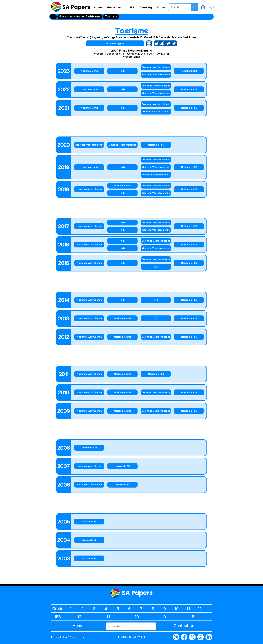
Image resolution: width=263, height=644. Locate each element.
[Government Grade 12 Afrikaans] (80, 17)
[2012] (64, 337)
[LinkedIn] (209, 637)
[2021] (64, 108)
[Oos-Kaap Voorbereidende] (156, 67)
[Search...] (177, 7)
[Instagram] (176, 637)
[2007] (64, 466)
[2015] (64, 263)
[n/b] (122, 71)
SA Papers (76, 7)
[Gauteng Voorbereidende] (156, 75)
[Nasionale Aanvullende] (89, 189)
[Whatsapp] (201, 637)
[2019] (64, 167)
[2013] (64, 318)
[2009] (64, 411)
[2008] (64, 448)
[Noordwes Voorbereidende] (156, 175)
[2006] (64, 485)
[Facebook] (184, 637)
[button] (116, 7)
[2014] (64, 300)
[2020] (64, 145)
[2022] (64, 89)
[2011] (64, 374)
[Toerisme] (111, 17)
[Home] (53, 17)
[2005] (64, 522)
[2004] (64, 540)
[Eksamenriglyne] (115, 43)
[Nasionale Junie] (89, 71)
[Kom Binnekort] (189, 71)
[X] (192, 637)
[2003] (64, 559)
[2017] (64, 226)
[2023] (64, 71)
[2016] (64, 245)
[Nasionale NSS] (189, 89)
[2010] (64, 393)
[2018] (64, 189)
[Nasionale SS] (122, 466)
